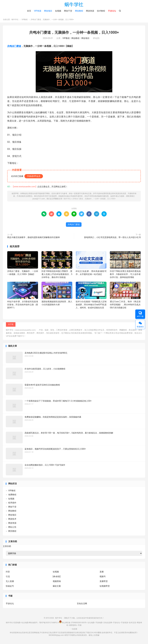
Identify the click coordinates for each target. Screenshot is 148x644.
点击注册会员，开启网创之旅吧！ (52, 187)
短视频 (58, 11)
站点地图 (25, 623)
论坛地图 (91, 623)
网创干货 (68, 11)
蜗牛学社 (74, 4)
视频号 (103, 577)
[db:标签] (57, 577)
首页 (29, 11)
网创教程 (79, 11)
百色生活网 (82, 604)
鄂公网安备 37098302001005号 (73, 623)
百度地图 (17, 623)
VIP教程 (25, 20)
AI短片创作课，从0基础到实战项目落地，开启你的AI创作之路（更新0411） (23, 305)
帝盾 (80, 626)
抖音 (8, 572)
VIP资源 (38, 11)
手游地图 (99, 623)
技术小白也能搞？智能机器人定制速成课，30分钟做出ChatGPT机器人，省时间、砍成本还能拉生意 (91, 305)
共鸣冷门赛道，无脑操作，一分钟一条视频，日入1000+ (74, 33)
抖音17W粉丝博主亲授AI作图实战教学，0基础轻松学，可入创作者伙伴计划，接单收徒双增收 (125, 275)
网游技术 (12, 520)
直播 (102, 572)
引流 (8, 577)
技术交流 (132, 623)
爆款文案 (57, 587)
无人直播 (10, 582)
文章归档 (7, 547)
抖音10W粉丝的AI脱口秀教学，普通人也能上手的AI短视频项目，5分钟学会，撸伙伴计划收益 (57, 275)
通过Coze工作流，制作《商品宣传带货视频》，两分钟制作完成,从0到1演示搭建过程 (125, 305)
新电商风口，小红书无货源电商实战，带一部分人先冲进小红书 (112, 238)
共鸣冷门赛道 (14, 47)
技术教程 (101, 11)
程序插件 (12, 503)
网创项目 (48, 11)
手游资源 (124, 623)
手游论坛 (10, 604)
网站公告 (12, 528)
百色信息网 (108, 623)
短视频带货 (105, 587)
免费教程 (12, 495)
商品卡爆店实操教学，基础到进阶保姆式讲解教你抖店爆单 (34, 238)
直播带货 (104, 582)
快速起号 (10, 587)
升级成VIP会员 (34, 177)
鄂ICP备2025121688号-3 (49, 623)
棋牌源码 (73, 626)
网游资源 (90, 11)
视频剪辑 (57, 582)
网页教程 (12, 532)
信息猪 (75, 630)
